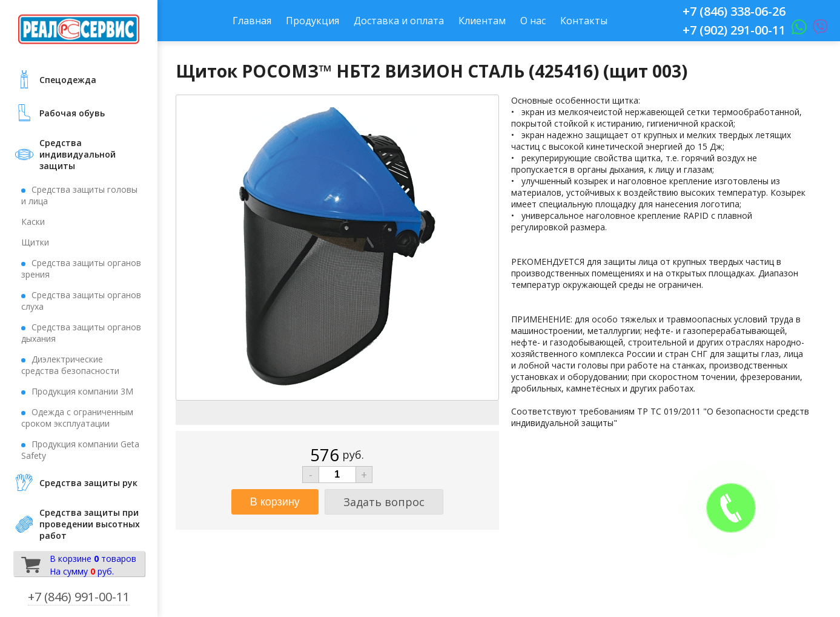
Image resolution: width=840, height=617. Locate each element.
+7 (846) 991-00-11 (79, 597)
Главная (252, 21)
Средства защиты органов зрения (81, 268)
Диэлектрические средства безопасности (70, 365)
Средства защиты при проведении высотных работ (90, 524)
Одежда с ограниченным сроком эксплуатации (77, 418)
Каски (33, 222)
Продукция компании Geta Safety (80, 450)
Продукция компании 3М (82, 391)
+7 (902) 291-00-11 (734, 30)
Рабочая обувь (72, 113)
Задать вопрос (384, 502)
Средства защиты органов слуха (81, 301)
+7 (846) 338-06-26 (734, 11)
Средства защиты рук (88, 483)
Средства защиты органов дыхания (81, 333)
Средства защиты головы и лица (79, 195)
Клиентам (482, 21)
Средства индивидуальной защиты (78, 154)
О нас (533, 21)
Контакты (584, 21)
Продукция (313, 21)
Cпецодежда (68, 80)
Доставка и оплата (399, 21)
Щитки (35, 242)
